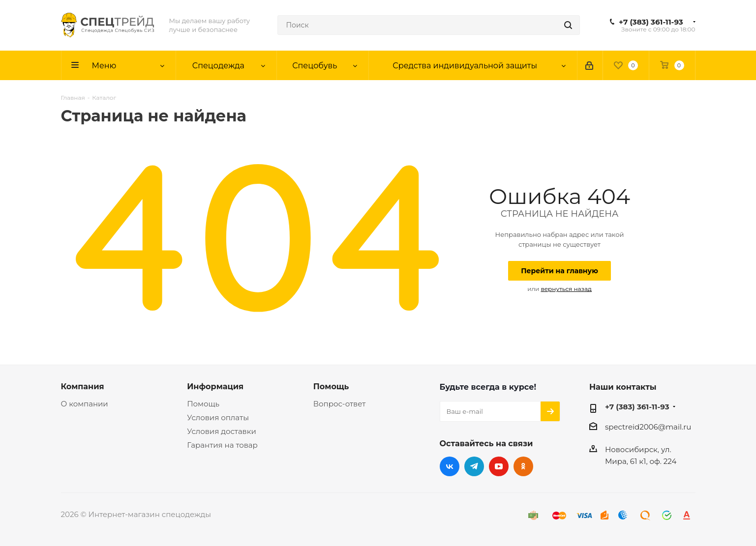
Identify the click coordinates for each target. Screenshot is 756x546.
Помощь (203, 404)
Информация (215, 386)
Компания (83, 386)
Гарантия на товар (222, 445)
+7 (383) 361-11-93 (651, 22)
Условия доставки (222, 431)
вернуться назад (566, 289)
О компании (85, 404)
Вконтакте (450, 466)
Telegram (474, 466)
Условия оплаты (218, 417)
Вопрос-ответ (339, 404)
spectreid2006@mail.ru (648, 427)
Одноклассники (523, 466)
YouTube (499, 466)
